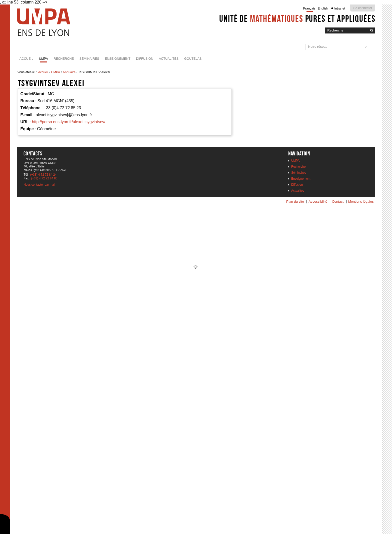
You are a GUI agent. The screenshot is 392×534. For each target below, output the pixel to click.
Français (309, 8)
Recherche (64, 59)
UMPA (43, 59)
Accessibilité (318, 202)
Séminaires (89, 59)
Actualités (169, 59)
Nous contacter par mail (39, 185)
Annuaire (69, 72)
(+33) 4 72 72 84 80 (44, 178)
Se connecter (363, 8)
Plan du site (295, 202)
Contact (338, 202)
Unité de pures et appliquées (297, 18)
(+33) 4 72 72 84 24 (43, 175)
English (323, 8)
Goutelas (193, 59)
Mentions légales (361, 202)
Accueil (26, 59)
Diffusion (145, 59)
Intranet (340, 8)
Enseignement (117, 59)
